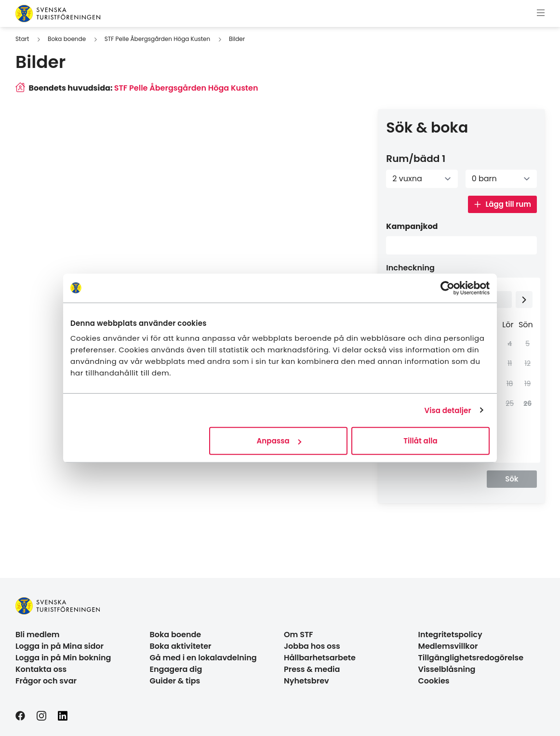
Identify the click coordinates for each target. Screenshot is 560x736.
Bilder (237, 39)
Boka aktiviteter (181, 646)
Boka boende (67, 39)
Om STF (299, 635)
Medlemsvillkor (448, 646)
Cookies (434, 681)
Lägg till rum (502, 204)
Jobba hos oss (312, 646)
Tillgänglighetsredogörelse (471, 658)
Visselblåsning (447, 669)
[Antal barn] (501, 179)
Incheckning (410, 268)
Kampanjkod (412, 226)
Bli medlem (38, 635)
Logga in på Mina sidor (60, 646)
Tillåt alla (420, 441)
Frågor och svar (46, 681)
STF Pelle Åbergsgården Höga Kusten (157, 39)
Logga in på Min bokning (63, 658)
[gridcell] (526, 404)
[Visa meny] (541, 13)
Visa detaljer (447, 410)
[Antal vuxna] (422, 179)
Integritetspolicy (450, 635)
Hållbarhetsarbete (320, 658)
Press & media (312, 669)
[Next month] (524, 300)
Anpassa (279, 441)
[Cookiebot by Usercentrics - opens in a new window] (447, 288)
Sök (512, 479)
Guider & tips (175, 681)
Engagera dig (176, 669)
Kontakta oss (41, 669)
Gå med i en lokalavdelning (203, 658)
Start (22, 39)
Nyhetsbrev (307, 681)
